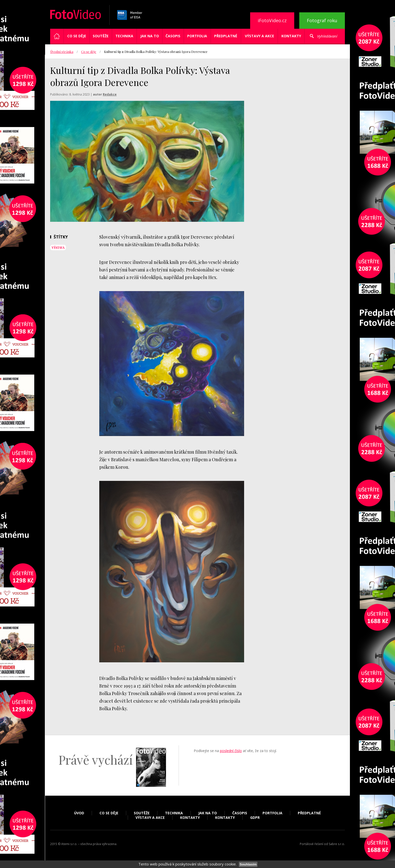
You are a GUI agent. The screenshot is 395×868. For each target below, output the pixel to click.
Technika (124, 36)
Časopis (173, 36)
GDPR (255, 818)
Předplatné (226, 36)
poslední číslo (231, 751)
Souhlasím (248, 864)
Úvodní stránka (62, 52)
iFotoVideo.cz (272, 20)
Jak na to (150, 36)
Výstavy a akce (259, 36)
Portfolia (197, 36)
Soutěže (101, 36)
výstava (58, 247)
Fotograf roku (322, 20)
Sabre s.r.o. (337, 844)
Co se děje (77, 36)
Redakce (110, 94)
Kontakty (291, 36)
